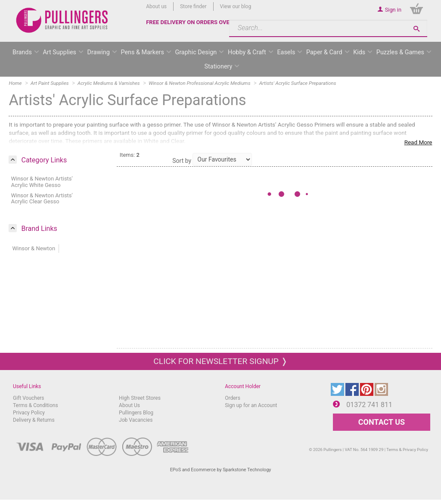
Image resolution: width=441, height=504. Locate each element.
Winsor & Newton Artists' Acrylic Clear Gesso (42, 198)
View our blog (236, 6)
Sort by (182, 161)
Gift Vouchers (29, 398)
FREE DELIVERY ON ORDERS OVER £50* (196, 22)
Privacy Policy (29, 413)
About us (156, 6)
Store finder (193, 6)
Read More (418, 142)
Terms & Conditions (36, 405)
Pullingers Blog (136, 413)
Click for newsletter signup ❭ (220, 361)
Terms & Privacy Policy (407, 450)
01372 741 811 (369, 405)
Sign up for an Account (251, 405)
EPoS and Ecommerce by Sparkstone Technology (221, 470)
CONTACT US (382, 422)
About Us (129, 405)
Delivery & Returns (34, 420)
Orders (233, 398)
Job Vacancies (136, 420)
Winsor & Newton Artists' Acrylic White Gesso (42, 182)
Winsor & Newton (34, 248)
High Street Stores (140, 398)
